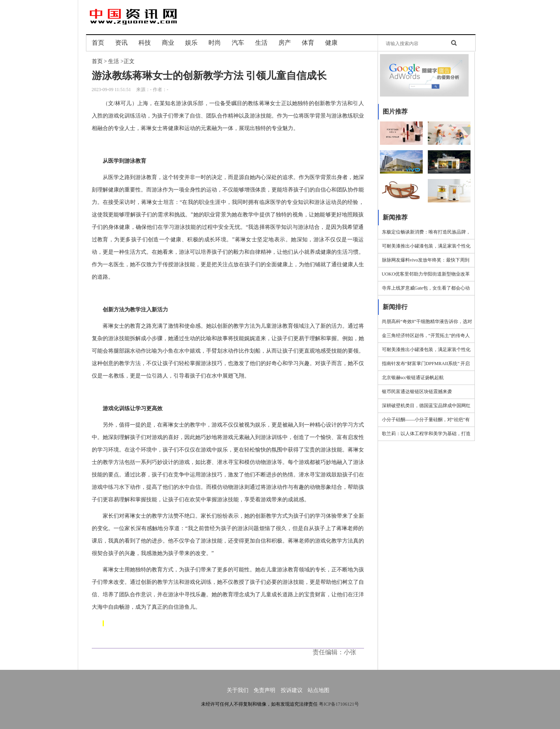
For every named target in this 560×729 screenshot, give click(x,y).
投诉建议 (292, 690)
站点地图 (318, 690)
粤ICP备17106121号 (339, 704)
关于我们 (238, 690)
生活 (114, 61)
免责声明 (264, 690)
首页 (97, 61)
